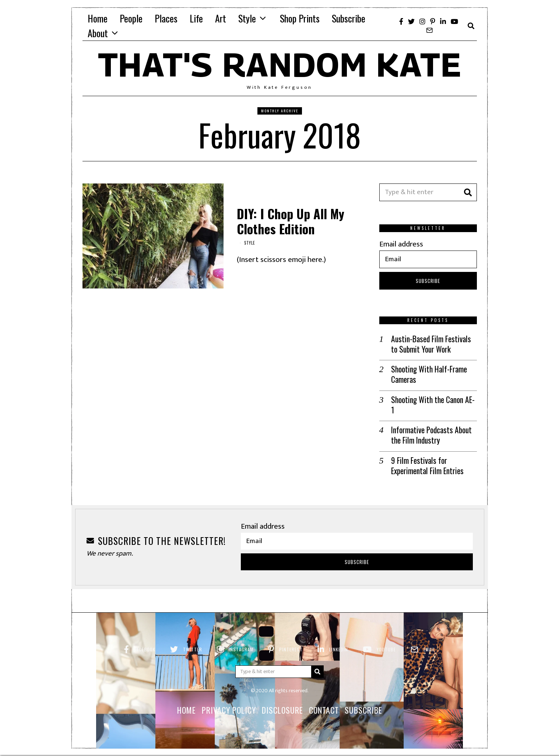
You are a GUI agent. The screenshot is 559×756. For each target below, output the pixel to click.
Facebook (145, 638)
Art (221, 18)
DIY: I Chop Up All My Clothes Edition (291, 221)
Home (98, 18)
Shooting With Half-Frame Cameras (428, 374)
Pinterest (291, 638)
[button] (468, 192)
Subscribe (349, 18)
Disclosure (282, 698)
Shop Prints (300, 18)
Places (166, 18)
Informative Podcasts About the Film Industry (431, 424)
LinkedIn (339, 638)
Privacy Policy (229, 698)
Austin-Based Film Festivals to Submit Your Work (434, 344)
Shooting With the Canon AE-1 (433, 399)
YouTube (386, 638)
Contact (324, 698)
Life (196, 18)
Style (247, 18)
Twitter (193, 638)
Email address (401, 244)
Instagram (241, 638)
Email (429, 638)
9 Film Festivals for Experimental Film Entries (427, 454)
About (98, 33)
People (131, 18)
